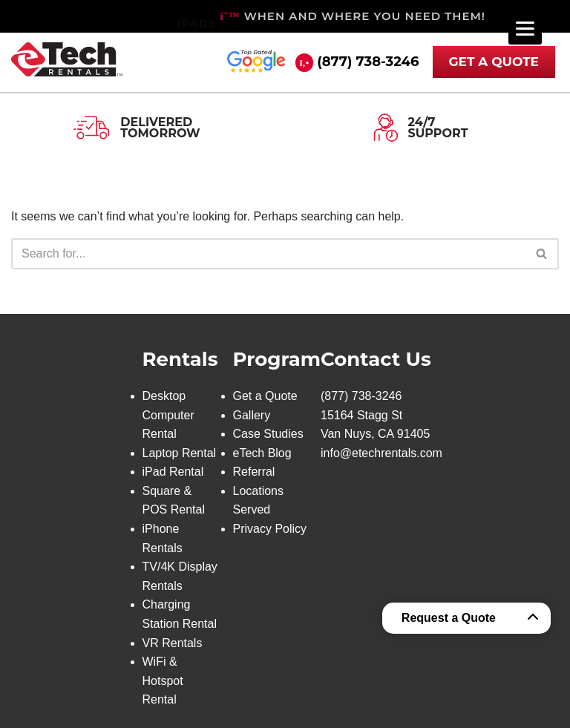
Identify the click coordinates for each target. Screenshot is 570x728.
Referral (254, 472)
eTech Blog (262, 453)
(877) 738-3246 (368, 62)
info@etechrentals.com (381, 453)
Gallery (252, 415)
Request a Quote (449, 618)
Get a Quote (265, 396)
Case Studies (268, 434)
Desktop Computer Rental (168, 415)
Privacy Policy (270, 529)
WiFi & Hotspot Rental (163, 681)
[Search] (268, 254)
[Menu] (525, 28)
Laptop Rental (180, 453)
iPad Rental (173, 472)
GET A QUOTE (494, 62)
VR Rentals (173, 643)
